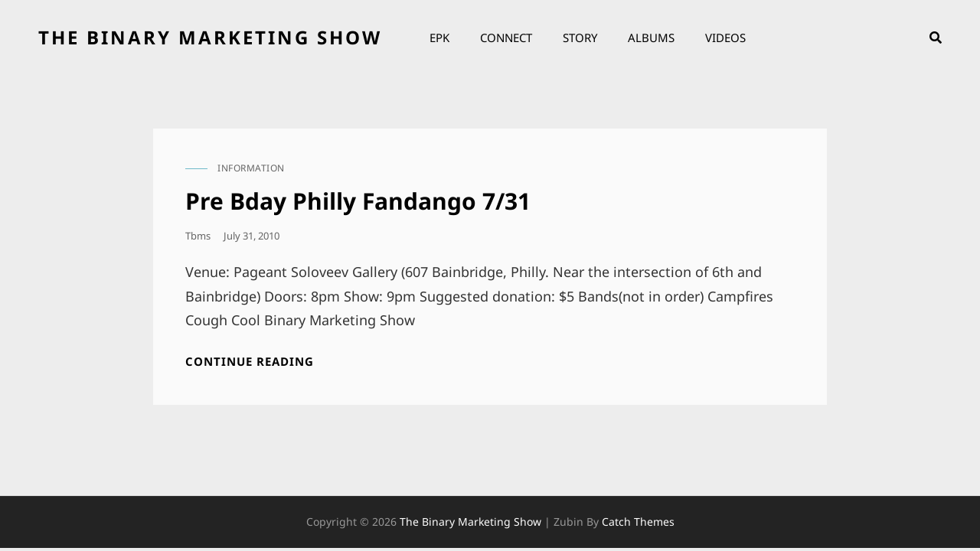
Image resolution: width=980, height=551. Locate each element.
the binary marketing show (210, 37)
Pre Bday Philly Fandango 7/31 (358, 201)
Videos (725, 37)
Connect (506, 37)
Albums (651, 37)
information (251, 168)
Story (580, 37)
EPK (439, 37)
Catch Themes (638, 522)
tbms (198, 236)
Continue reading (250, 362)
